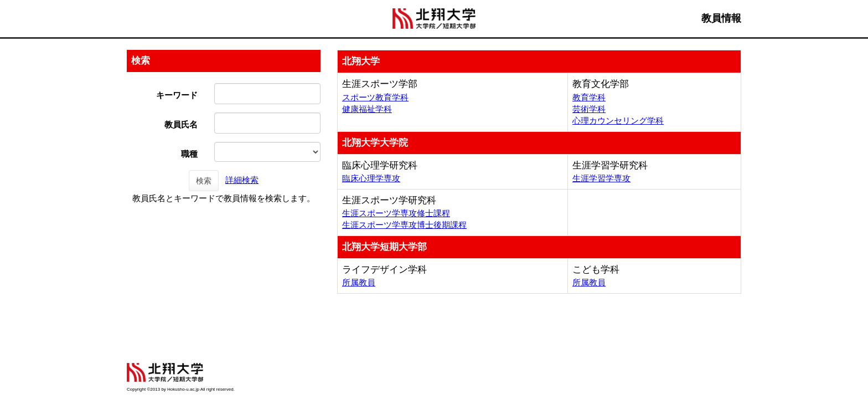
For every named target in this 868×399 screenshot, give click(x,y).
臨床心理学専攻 (371, 178)
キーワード (177, 95)
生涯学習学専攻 (601, 178)
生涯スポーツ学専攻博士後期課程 (404, 225)
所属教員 (359, 282)
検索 (204, 181)
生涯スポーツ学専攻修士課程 (396, 213)
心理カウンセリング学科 (618, 121)
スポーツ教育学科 (375, 97)
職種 (189, 154)
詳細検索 (242, 180)
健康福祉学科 (367, 109)
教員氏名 (181, 124)
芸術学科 (589, 109)
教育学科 (589, 97)
